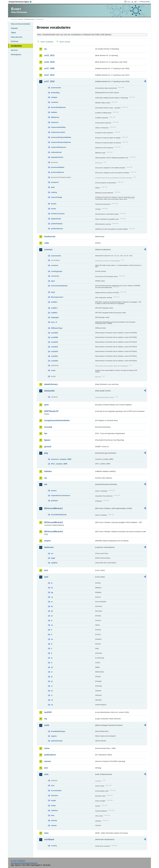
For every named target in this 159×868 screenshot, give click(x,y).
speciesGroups (57, 741)
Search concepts (65, 42)
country (54, 846)
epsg (53, 292)
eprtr (46, 405)
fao (46, 433)
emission (54, 795)
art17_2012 (49, 75)
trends (53, 209)
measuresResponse (59, 147)
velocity (54, 821)
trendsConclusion (58, 214)
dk (52, 611)
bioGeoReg (55, 93)
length (53, 800)
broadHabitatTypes (58, 731)
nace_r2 (54, 322)
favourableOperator (58, 107)
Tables (13, 33)
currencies (55, 276)
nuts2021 (54, 356)
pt (52, 681)
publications (50, 755)
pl (52, 677)
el (52, 620)
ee (52, 616)
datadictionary (51, 384)
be (52, 588)
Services (14, 50)
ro (52, 686)
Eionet (21, 19)
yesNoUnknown (57, 229)
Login (128, 2)
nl (52, 672)
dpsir (53, 281)
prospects (55, 182)
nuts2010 (54, 342)
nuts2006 (54, 337)
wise (46, 833)
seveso (48, 761)
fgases (47, 440)
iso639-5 (54, 313)
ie (52, 644)
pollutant (54, 501)
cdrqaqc (54, 97)
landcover (49, 547)
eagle (53, 558)
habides (48, 471)
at (52, 583)
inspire (47, 541)
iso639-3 (54, 308)
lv (52, 663)
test (46, 768)
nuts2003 (54, 333)
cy (52, 597)
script (53, 370)
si (52, 695)
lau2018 (48, 712)
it (52, 648)
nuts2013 (54, 347)
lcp (46, 719)
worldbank (49, 839)
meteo (53, 806)
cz (52, 602)
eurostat (48, 427)
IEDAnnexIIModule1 (53, 508)
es (52, 625)
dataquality (49, 391)
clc (52, 553)
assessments (56, 88)
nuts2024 (54, 361)
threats (54, 204)
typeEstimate (56, 219)
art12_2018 (49, 62)
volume (54, 825)
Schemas (15, 41)
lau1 (46, 570)
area (53, 785)
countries (55, 102)
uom (46, 774)
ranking (54, 192)
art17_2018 (49, 81)
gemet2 (48, 447)
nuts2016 (54, 351)
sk (52, 700)
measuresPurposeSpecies (61, 142)
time (53, 815)
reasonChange (57, 197)
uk (52, 705)
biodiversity (50, 237)
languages (55, 317)
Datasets (14, 28)
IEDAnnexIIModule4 (53, 532)
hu (52, 639)
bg (52, 592)
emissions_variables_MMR (61, 459)
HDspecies (55, 117)
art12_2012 (49, 55)
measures (55, 122)
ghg (46, 453)
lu (52, 658)
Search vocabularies (47, 42)
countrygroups (57, 271)
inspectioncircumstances (61, 495)
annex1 (54, 491)
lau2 (46, 577)
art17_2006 (49, 68)
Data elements (17, 37)
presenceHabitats (58, 167)
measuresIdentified (58, 127)
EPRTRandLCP (51, 411)
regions (54, 736)
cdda (47, 243)
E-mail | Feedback (18, 861)
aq (45, 49)
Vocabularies (16, 46)
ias (46, 478)
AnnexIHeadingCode (59, 515)
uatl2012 (54, 563)
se (52, 691)
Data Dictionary (29, 19)
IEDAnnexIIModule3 (53, 522)
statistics (54, 810)
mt (52, 667)
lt (52, 653)
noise (47, 748)
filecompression (57, 297)
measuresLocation (58, 132)
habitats (54, 112)
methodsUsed (56, 152)
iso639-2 (54, 302)
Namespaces (16, 54)
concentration (56, 791)
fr (52, 634)
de (52, 606)
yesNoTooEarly (57, 224)
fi (52, 630)
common (48, 250)
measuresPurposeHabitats (61, 137)
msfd (47, 725)
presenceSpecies (58, 172)
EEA (21, 2)
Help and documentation (20, 24)
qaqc (53, 187)
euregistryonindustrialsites (57, 420)
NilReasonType (57, 328)
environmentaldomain (59, 286)
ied (46, 484)
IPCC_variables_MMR (59, 464)
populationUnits (57, 157)
